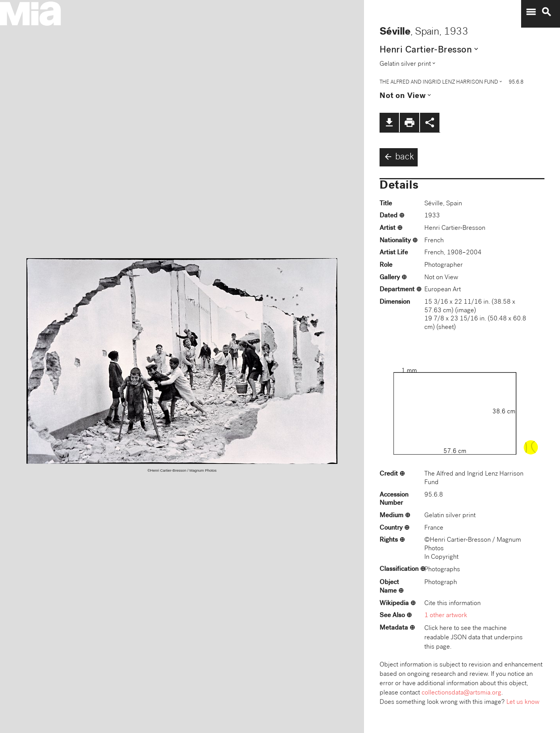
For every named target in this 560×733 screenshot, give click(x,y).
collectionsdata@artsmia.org (461, 693)
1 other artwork (446, 616)
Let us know (523, 702)
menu (531, 12)
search (546, 12)
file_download (389, 122)
